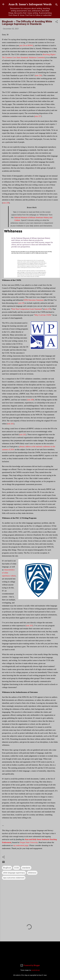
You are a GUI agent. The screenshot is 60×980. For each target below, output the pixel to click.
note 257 (38, 116)
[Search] (57, 5)
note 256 (38, 75)
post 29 (21, 303)
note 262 (23, 435)
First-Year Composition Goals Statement (27, 309)
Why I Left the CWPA (43, 315)
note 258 (6, 203)
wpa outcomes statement (14, 878)
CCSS (16, 868)
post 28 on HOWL (26, 45)
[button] (57, 22)
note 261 (10, 424)
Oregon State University (29, 842)
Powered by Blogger (30, 965)
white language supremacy (14, 873)
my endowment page (21, 845)
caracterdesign (35, 970)
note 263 (29, 626)
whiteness (32, 873)
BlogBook (7, 868)
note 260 (30, 400)
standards (26, 868)
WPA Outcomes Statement (34, 300)
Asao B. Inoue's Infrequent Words (30, 4)
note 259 (48, 309)
